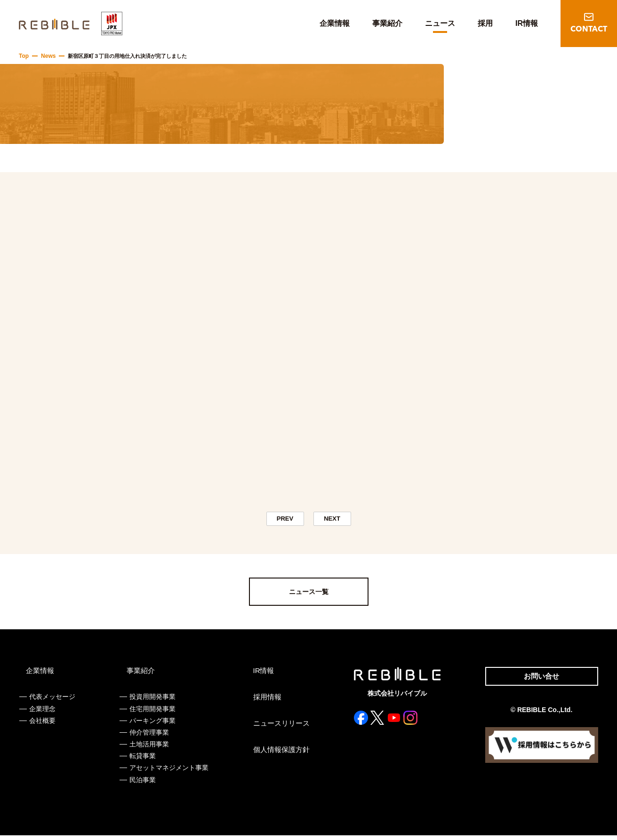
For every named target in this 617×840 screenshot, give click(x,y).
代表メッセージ (52, 701)
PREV (285, 521)
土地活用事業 (149, 749)
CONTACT (589, 30)
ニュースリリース (278, 728)
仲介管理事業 (149, 737)
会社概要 (42, 725)
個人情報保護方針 (278, 754)
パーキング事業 (152, 725)
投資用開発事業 (152, 701)
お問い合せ (538, 682)
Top (23, 56)
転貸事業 (142, 761)
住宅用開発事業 (152, 713)
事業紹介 (387, 23)
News (47, 56)
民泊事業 (142, 785)
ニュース (440, 23)
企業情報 (335, 23)
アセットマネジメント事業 (168, 772)
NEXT (332, 521)
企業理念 (42, 713)
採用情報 (265, 702)
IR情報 (527, 23)
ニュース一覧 (309, 596)
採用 (485, 23)
